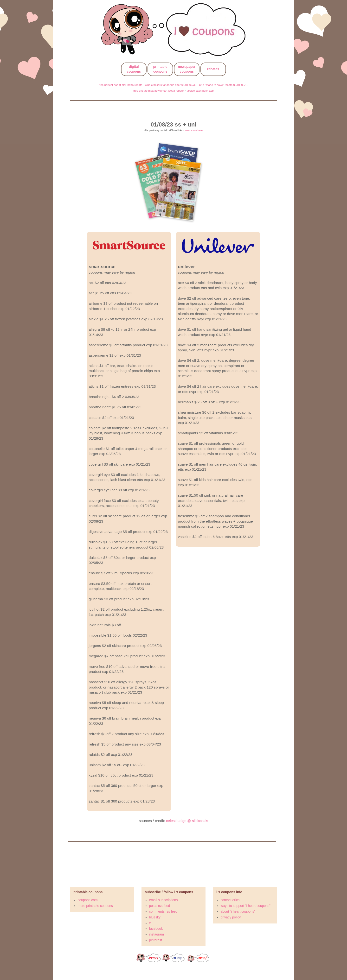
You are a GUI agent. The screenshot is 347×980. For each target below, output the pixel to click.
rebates (213, 69)
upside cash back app (200, 91)
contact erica (230, 900)
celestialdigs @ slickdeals (187, 821)
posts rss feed (160, 906)
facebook (156, 929)
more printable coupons (95, 906)
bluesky (155, 917)
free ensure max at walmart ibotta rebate (158, 91)
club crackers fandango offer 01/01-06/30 (171, 85)
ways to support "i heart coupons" (245, 906)
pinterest (156, 940)
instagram (157, 934)
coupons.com (88, 900)
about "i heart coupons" (238, 911)
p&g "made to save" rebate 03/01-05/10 (224, 85)
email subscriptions (164, 900)
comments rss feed (163, 911)
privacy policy (231, 917)
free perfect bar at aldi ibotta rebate (120, 85)
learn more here (194, 130)
